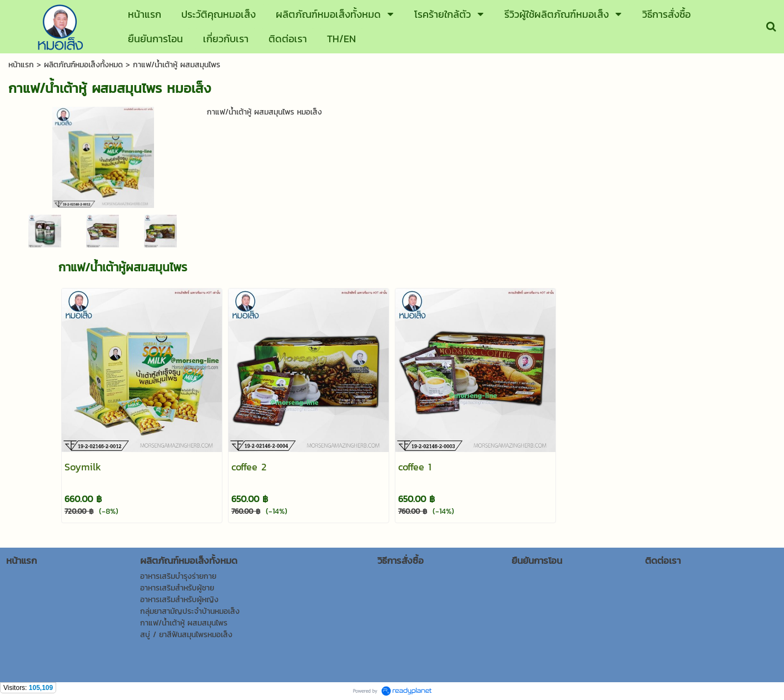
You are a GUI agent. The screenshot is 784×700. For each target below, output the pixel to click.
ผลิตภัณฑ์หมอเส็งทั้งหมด (83, 65)
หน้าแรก (21, 65)
